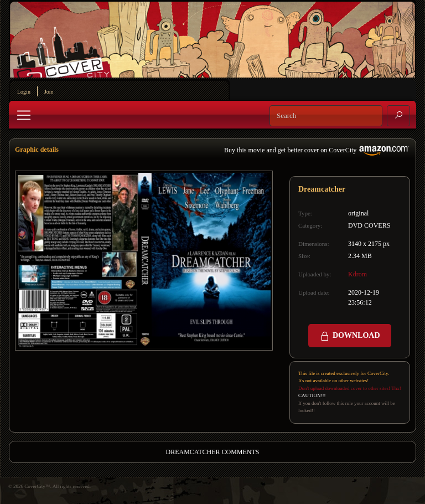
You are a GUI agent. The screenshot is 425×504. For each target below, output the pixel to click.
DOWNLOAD (349, 336)
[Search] (326, 116)
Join (49, 92)
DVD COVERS (369, 225)
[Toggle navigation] (24, 115)
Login (24, 92)
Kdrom (357, 274)
